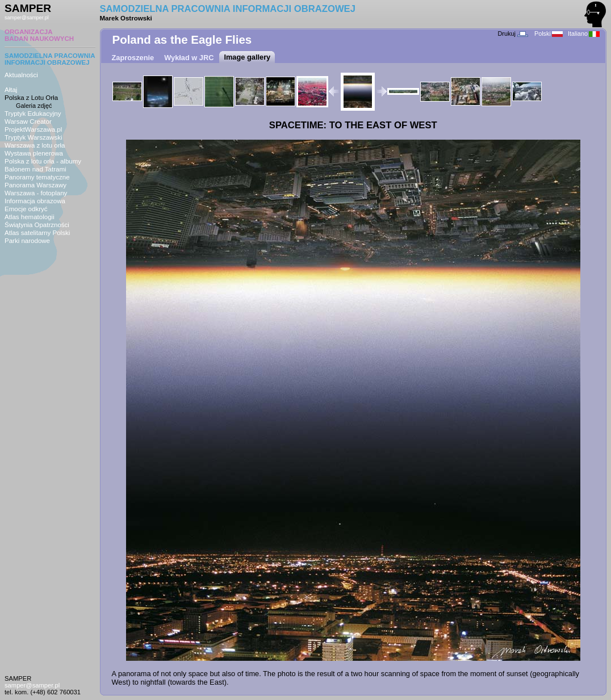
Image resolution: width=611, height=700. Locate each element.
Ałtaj (11, 90)
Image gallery (247, 57)
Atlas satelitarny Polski (37, 233)
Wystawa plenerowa (34, 153)
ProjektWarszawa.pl (33, 129)
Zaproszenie (133, 58)
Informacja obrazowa (35, 201)
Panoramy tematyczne (37, 177)
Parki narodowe (27, 241)
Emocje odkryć (26, 209)
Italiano (584, 33)
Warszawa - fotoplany (36, 193)
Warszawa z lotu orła (35, 145)
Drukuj (512, 33)
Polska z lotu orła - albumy (43, 161)
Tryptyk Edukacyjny (33, 114)
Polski (549, 33)
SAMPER (28, 8)
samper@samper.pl (27, 18)
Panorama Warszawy (35, 185)
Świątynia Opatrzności (37, 225)
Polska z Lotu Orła (31, 98)
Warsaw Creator (28, 121)
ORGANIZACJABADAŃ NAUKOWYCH (39, 35)
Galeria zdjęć (34, 106)
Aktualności (21, 75)
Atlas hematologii (30, 217)
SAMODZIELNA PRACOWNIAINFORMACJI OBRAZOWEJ (50, 59)
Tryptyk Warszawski (34, 137)
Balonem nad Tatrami (35, 169)
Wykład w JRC (189, 58)
